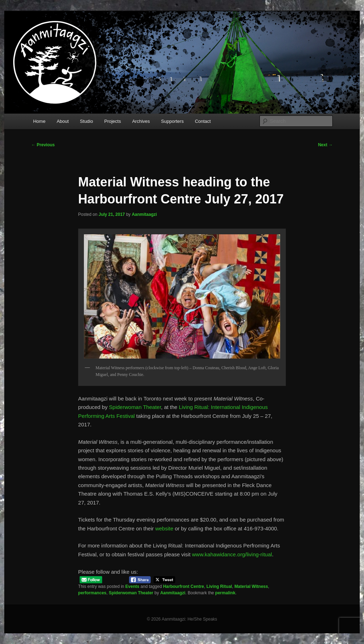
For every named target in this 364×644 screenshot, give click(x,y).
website (164, 528)
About (63, 121)
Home (39, 121)
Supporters (172, 121)
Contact (203, 121)
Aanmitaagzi (144, 214)
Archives (141, 121)
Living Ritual (219, 586)
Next (325, 145)
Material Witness (251, 586)
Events (132, 586)
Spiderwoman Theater (135, 407)
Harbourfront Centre (184, 586)
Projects (113, 121)
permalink (225, 593)
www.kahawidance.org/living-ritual (232, 554)
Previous (43, 145)
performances (92, 593)
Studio (87, 121)
